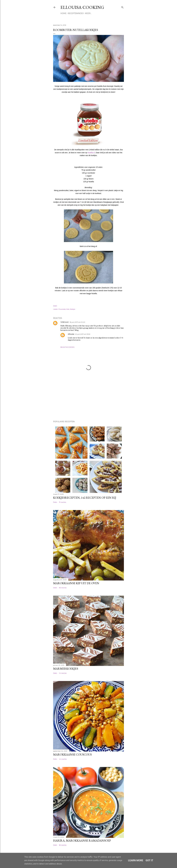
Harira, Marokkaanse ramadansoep (82, 840)
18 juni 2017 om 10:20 (77, 322)
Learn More (136, 860)
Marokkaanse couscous (72, 754)
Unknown (65, 322)
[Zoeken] (122, 7)
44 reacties (63, 759)
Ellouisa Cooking (82, 7)
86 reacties (63, 588)
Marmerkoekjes (66, 669)
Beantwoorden (67, 347)
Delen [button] (55, 306)
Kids (68, 309)
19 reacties (63, 502)
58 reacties (63, 845)
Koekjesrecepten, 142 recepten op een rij (85, 498)
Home (63, 13)
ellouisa (71, 334)
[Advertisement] (65, 401)
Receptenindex (76, 13)
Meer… (88, 13)
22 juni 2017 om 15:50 (83, 334)
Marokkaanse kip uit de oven (76, 583)
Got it (149, 860)
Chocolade (62, 309)
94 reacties (63, 673)
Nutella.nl (91, 153)
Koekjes (73, 309)
